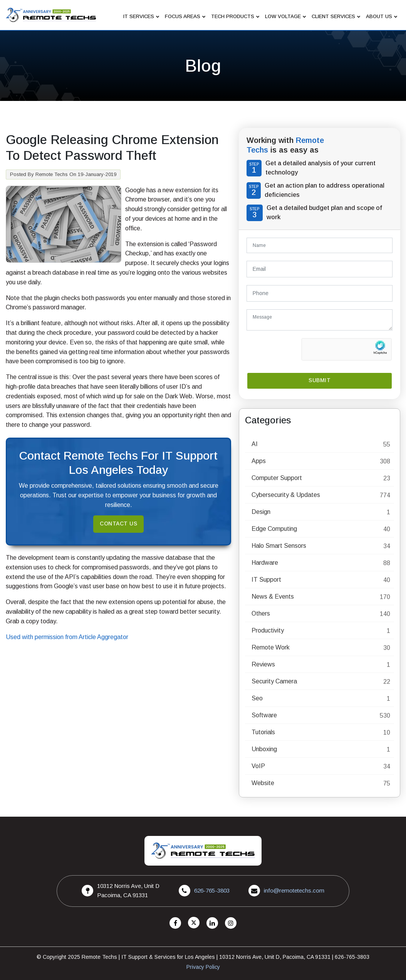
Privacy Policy (203, 967)
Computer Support (277, 478)
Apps (259, 461)
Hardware (265, 563)
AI (255, 444)
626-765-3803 (212, 890)
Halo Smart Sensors (279, 546)
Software (264, 715)
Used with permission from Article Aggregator (67, 637)
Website (263, 783)
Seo (257, 698)
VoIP (258, 766)
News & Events (273, 597)
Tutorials (263, 732)
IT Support (266, 580)
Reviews (263, 664)
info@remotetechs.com (294, 890)
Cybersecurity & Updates (286, 495)
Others (261, 613)
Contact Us (119, 524)
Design (261, 512)
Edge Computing (274, 529)
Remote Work (271, 647)
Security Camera (274, 681)
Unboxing (264, 749)
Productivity (268, 630)
